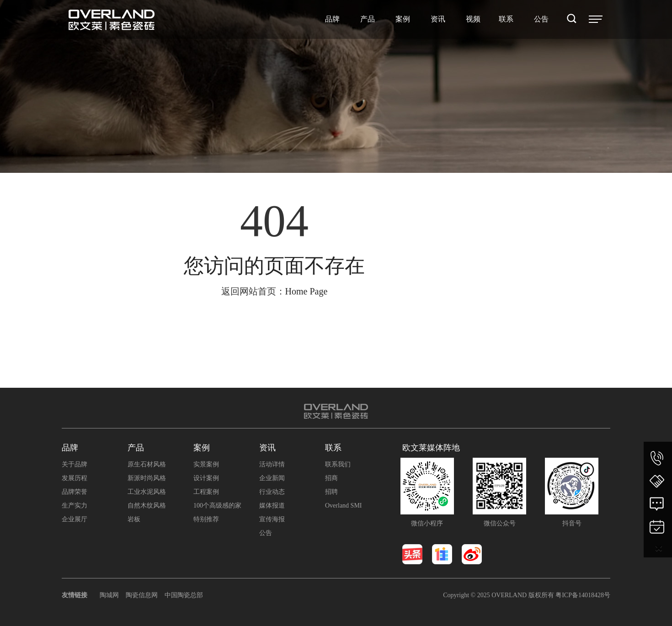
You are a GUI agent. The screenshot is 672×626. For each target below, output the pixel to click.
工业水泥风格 (147, 492)
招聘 (331, 492)
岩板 (134, 519)
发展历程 (75, 478)
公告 (266, 533)
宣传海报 (272, 519)
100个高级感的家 (217, 506)
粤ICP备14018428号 (583, 595)
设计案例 (206, 478)
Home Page (307, 291)
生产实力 (75, 506)
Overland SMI (344, 506)
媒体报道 (272, 506)
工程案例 (206, 492)
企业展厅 (75, 519)
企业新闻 (272, 478)
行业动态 (272, 492)
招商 (331, 478)
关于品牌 (75, 464)
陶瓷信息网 (142, 595)
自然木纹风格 (147, 506)
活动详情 (272, 464)
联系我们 (338, 464)
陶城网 (109, 595)
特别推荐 (206, 519)
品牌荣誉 (75, 492)
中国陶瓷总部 (184, 595)
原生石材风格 (147, 464)
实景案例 (206, 464)
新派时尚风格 (147, 478)
